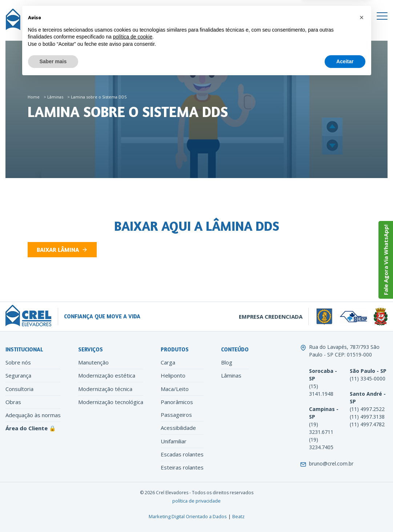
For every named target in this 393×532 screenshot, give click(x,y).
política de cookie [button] (133, 488)
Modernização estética (107, 375)
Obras (13, 402)
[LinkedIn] (215, 16)
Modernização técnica (105, 389)
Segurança (18, 375)
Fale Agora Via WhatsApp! (386, 260)
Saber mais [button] (53, 512)
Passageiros (176, 415)
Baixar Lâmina (58, 250)
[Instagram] (202, 16)
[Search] (226, 31)
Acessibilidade (178, 428)
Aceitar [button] (345, 512)
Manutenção (93, 362)
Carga (168, 362)
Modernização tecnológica (111, 402)
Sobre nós (18, 362)
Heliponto (173, 375)
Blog (227, 362)
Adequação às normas (33, 415)
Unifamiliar (174, 441)
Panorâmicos (177, 402)
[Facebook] (190, 16)
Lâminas (55, 97)
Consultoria (19, 389)
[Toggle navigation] (382, 16)
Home (34, 97)
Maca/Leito (175, 389)
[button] (362, 468)
